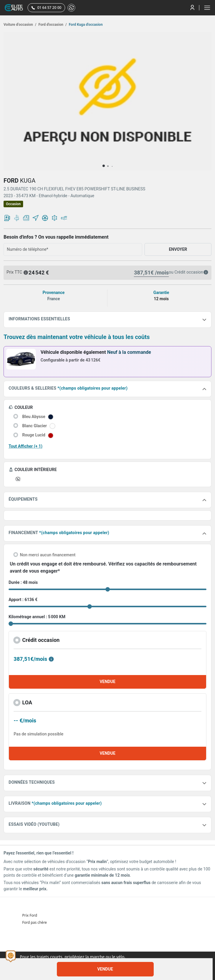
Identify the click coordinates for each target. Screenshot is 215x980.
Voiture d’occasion (20, 25)
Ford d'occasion (52, 25)
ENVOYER (178, 249)
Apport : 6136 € (23, 600)
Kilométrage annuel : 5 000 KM (37, 617)
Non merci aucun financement (48, 555)
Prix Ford (30, 915)
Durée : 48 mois (23, 582)
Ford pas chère (35, 922)
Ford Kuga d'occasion (85, 25)
